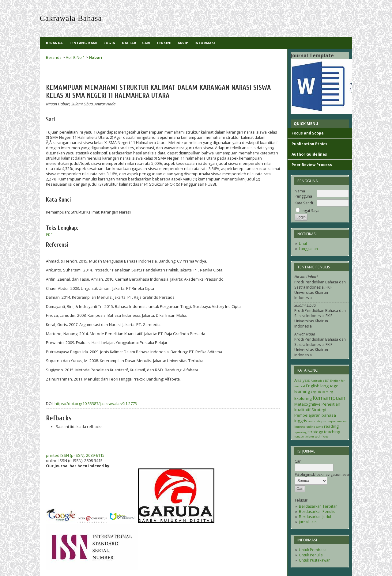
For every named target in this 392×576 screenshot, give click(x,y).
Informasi (205, 43)
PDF (49, 235)
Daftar (129, 43)
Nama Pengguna (303, 194)
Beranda (54, 43)
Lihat (303, 243)
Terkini (164, 43)
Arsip (183, 43)
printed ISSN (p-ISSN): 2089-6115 (75, 455)
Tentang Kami (83, 43)
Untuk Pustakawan (315, 560)
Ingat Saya (311, 211)
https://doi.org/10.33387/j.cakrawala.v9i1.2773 (96, 404)
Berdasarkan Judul (315, 517)
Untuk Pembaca (313, 550)
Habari (96, 57)
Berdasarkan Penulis (317, 512)
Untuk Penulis (311, 555)
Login (110, 43)
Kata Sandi (304, 203)
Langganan (308, 249)
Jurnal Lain (308, 522)
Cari (146, 43)
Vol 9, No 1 (75, 57)
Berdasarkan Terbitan (318, 506)
